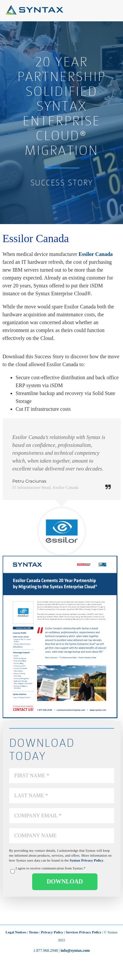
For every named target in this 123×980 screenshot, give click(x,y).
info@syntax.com (75, 950)
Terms (34, 932)
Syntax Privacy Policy (86, 860)
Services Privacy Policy (83, 932)
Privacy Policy (52, 932)
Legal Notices (16, 932)
